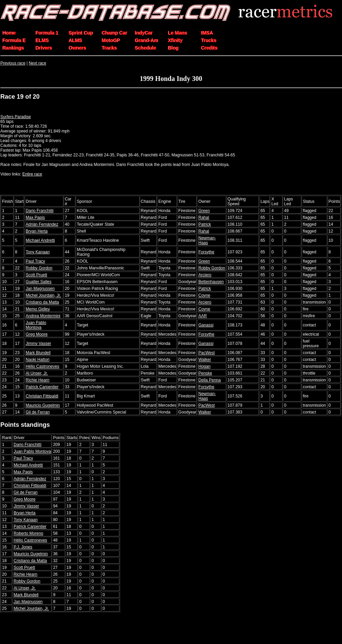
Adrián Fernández (42, 224)
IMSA (207, 33)
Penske (205, 373)
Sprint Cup (81, 33)
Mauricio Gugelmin (43, 405)
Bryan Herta (37, 231)
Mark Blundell (38, 353)
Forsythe (206, 252)
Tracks (109, 48)
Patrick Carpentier (42, 387)
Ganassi (206, 325)
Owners (77, 48)
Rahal (204, 218)
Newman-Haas (207, 240)
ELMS (42, 40)
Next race (37, 63)
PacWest (206, 353)
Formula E (14, 40)
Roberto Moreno (29, 533)
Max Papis (35, 218)
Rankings (13, 48)
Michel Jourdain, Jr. (43, 295)
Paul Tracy (35, 261)
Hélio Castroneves (42, 366)
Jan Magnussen (40, 289)
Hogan (204, 366)
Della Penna (209, 380)
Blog (173, 48)
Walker (205, 360)
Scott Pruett (36, 275)
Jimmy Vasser (38, 344)
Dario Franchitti (39, 211)
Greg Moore (37, 334)
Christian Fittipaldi (42, 396)
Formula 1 (47, 33)
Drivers (44, 48)
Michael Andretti (40, 240)
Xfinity (175, 40)
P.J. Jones (23, 547)
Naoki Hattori (37, 360)
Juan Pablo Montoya (36, 325)
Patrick (205, 224)
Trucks (209, 40)
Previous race (13, 63)
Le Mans (177, 33)
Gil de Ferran (38, 412)
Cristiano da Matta (42, 302)
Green (204, 211)
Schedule (145, 48)
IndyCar (144, 33)
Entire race (32, 174)
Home (9, 33)
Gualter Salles (38, 282)
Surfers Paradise (16, 117)
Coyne (204, 295)
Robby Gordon (39, 268)
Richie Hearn (37, 380)
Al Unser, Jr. (37, 373)
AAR (203, 316)
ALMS (75, 40)
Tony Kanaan (38, 252)
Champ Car (115, 33)
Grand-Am (146, 40)
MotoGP (111, 40)
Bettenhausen (211, 282)
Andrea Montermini (43, 316)
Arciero (205, 275)
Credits (209, 48)
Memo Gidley (38, 309)
